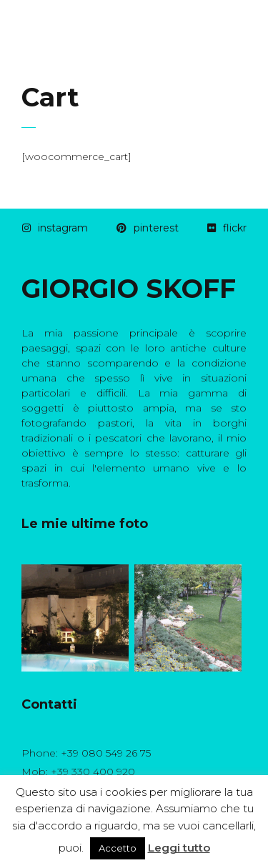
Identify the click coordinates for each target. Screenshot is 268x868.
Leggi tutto (179, 848)
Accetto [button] (118, 848)
